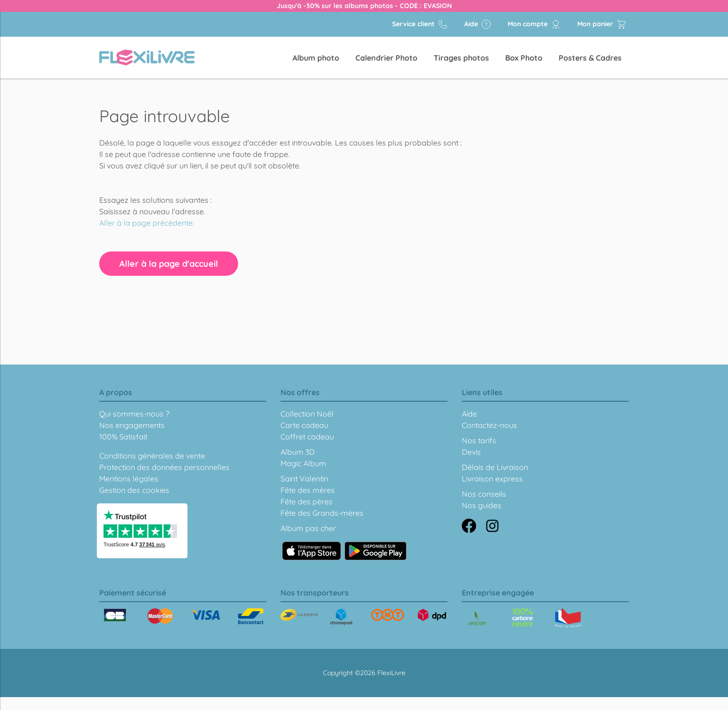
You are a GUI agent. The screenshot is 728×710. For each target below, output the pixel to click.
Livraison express (492, 479)
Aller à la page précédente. (147, 223)
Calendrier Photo (386, 58)
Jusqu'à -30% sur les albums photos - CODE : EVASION (364, 6)
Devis (471, 452)
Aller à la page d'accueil (169, 264)
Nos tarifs (479, 440)
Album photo (316, 58)
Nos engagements (132, 425)
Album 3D (298, 452)
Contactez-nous (489, 425)
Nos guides (482, 505)
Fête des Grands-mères (322, 513)
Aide (478, 24)
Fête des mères (308, 490)
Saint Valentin (304, 479)
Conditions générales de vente (152, 456)
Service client (420, 24)
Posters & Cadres (590, 58)
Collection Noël (307, 414)
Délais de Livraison (495, 467)
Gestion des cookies (134, 490)
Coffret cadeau (307, 437)
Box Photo (524, 58)
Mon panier (602, 24)
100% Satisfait (123, 437)
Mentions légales (129, 479)
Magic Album (303, 463)
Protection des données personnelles (164, 467)
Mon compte (534, 24)
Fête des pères (307, 501)
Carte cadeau (304, 425)
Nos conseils (484, 494)
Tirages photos (461, 58)
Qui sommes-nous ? (134, 414)
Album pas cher (308, 528)
